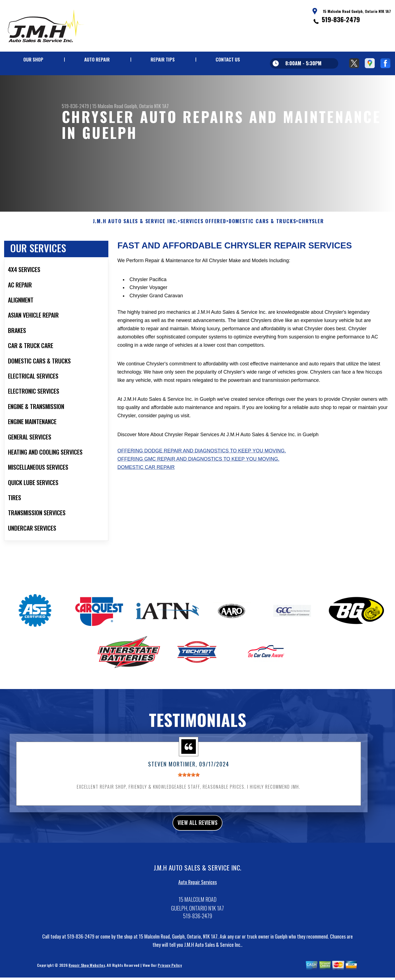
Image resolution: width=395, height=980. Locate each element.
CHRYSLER (311, 235)
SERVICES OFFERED (203, 235)
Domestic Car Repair (146, 481)
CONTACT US (228, 59)
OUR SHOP (33, 59)
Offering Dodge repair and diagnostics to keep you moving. (202, 465)
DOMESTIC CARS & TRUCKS (263, 235)
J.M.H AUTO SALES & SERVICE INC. (135, 235)
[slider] (189, 788)
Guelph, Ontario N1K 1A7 (146, 106)
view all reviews (198, 838)
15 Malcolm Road (108, 106)
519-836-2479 (341, 19)
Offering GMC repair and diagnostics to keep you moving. (198, 473)
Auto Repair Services (198, 898)
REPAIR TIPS (163, 59)
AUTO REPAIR (97, 59)
